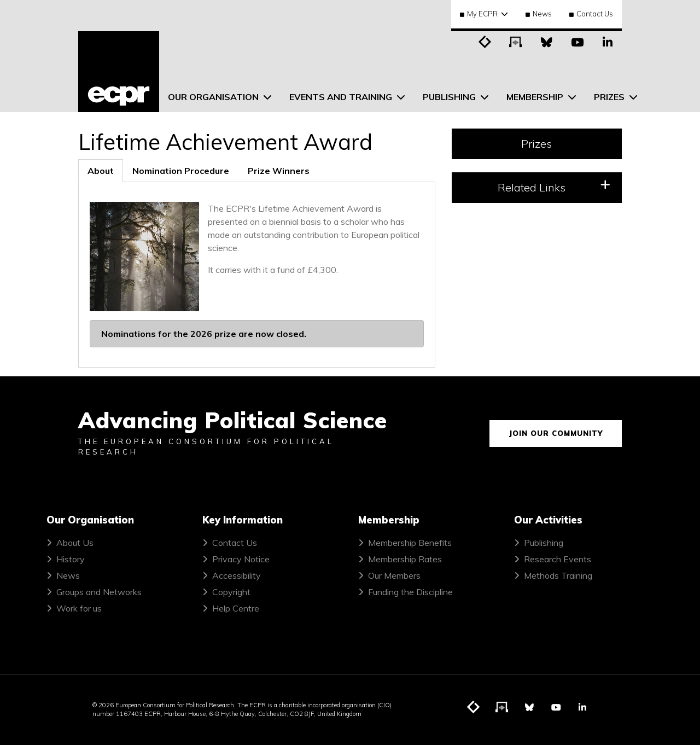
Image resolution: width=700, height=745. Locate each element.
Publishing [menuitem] (450, 97)
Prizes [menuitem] (610, 97)
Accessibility (237, 575)
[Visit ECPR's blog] (485, 41)
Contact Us (591, 14)
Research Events (558, 559)
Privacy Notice (241, 559)
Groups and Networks (99, 592)
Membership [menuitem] (536, 97)
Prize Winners (279, 171)
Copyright (231, 592)
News (539, 14)
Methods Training (558, 575)
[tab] (101, 171)
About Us (75, 543)
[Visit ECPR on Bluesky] (546, 41)
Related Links (554, 187)
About (101, 171)
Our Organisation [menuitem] (214, 97)
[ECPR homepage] (119, 72)
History (71, 559)
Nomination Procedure (181, 171)
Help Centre (236, 608)
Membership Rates (405, 559)
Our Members (394, 575)
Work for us (79, 608)
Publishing (544, 543)
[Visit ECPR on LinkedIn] (608, 41)
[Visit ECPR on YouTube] (577, 41)
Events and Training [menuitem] (342, 97)
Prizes (536, 144)
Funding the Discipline (410, 592)
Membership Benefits (410, 543)
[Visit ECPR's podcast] (516, 41)
